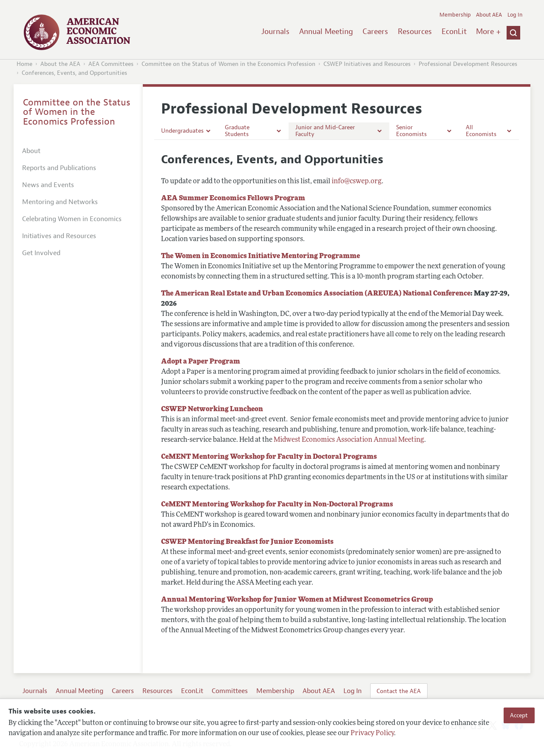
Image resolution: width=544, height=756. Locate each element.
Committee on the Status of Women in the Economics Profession (228, 64)
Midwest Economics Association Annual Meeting (349, 440)
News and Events (48, 185)
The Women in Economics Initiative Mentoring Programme (261, 256)
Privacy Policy (372, 733)
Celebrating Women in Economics (72, 219)
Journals (275, 31)
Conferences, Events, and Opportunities (74, 73)
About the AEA (60, 64)
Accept (519, 715)
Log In (515, 15)
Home (24, 64)
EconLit (454, 31)
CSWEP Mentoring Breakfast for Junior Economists (247, 542)
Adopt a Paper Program (201, 362)
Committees (230, 691)
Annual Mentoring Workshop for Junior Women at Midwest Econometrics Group (297, 600)
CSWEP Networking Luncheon (212, 409)
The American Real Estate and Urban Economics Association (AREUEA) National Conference (316, 294)
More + (488, 31)
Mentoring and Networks (60, 202)
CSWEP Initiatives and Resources (367, 64)
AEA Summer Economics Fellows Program (233, 199)
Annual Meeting (326, 31)
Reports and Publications (59, 168)
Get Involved (41, 253)
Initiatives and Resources (59, 236)
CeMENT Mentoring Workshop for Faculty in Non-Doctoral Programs (277, 505)
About (31, 151)
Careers (375, 31)
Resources (415, 31)
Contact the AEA (399, 691)
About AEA (489, 15)
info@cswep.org (357, 182)
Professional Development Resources (468, 64)
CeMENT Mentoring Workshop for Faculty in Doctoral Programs (269, 457)
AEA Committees (111, 64)
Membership (455, 15)
